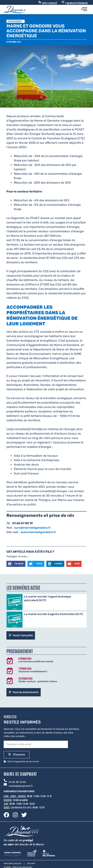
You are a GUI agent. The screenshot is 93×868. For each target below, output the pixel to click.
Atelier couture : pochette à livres (38, 681)
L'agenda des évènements (77, 3)
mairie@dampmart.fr (21, 786)
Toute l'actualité (50, 3)
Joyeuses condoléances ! (33, 671)
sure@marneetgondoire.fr (33, 528)
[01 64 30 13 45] (5, 781)
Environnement (15, 21)
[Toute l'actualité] (40, 2)
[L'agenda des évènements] (63, 2)
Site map (31, 864)
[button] (16, 564)
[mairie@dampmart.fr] (5, 785)
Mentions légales (13, 864)
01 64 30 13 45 (17, 782)
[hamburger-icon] (84, 10)
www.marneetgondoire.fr (38, 532)
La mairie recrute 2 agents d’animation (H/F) (53, 614)
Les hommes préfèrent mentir (36, 661)
